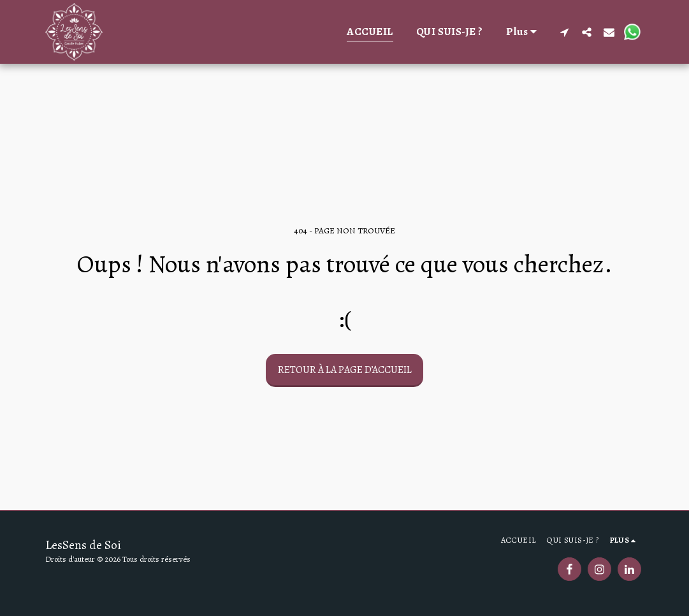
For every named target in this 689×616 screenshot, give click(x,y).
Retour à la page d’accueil (345, 370)
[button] (564, 32)
